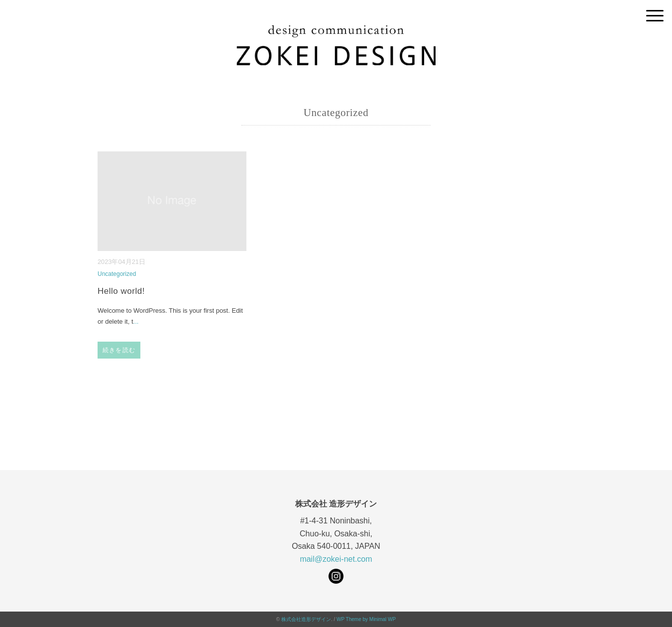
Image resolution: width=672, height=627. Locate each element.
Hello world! (121, 291)
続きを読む (119, 350)
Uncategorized (117, 274)
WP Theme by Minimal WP (366, 619)
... (136, 321)
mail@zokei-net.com (336, 559)
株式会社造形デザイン (306, 619)
